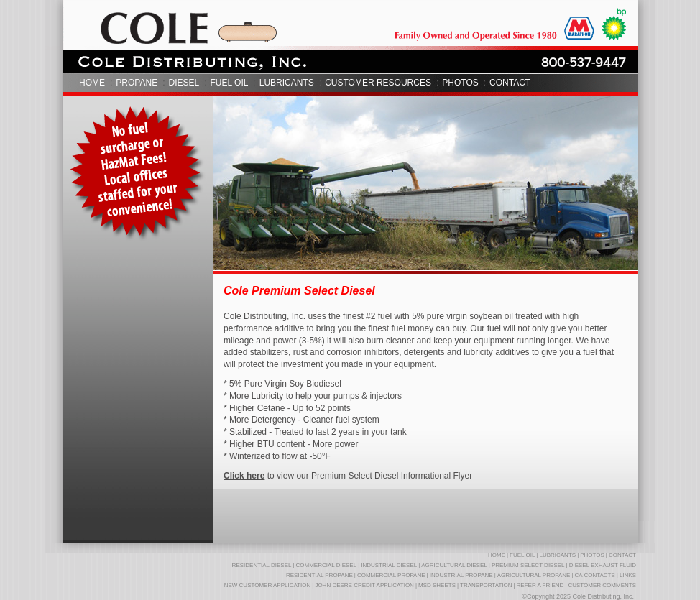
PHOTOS (460, 83)
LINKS (628, 575)
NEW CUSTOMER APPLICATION (268, 585)
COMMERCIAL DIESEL (327, 565)
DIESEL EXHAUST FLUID (603, 565)
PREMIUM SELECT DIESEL (528, 565)
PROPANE (137, 83)
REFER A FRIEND (540, 585)
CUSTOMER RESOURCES (378, 83)
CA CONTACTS (594, 575)
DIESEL (184, 83)
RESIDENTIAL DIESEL (262, 565)
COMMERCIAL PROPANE (391, 575)
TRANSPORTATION (486, 585)
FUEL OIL (230, 83)
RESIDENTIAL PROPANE (319, 575)
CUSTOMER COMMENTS (602, 585)
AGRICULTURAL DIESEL (454, 565)
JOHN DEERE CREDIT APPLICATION (364, 585)
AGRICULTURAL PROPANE (534, 575)
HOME (92, 83)
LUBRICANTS (287, 83)
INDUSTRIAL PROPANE (461, 575)
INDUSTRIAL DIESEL (389, 565)
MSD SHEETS (437, 585)
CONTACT (510, 83)
